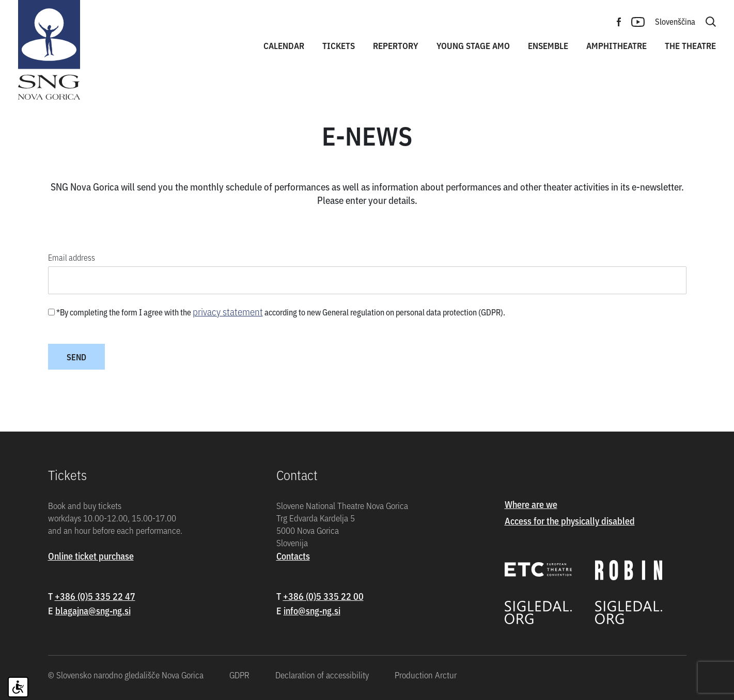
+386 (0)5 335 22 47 (95, 596)
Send (76, 357)
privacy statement (228, 311)
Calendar (284, 45)
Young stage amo (473, 45)
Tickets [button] (339, 45)
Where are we (531, 504)
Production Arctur (426, 675)
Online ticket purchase (91, 556)
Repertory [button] (396, 45)
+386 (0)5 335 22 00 (323, 596)
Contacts (293, 556)
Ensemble (548, 45)
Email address (72, 257)
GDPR (239, 675)
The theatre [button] (690, 45)
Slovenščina (675, 21)
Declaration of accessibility (322, 675)
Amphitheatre (616, 45)
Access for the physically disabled (570, 521)
